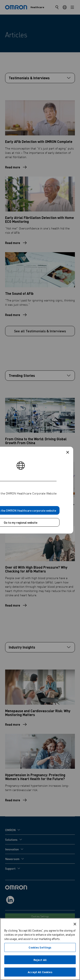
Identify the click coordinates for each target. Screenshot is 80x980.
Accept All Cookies (40, 972)
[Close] (75, 924)
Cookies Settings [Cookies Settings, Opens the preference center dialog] (40, 947)
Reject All (40, 960)
